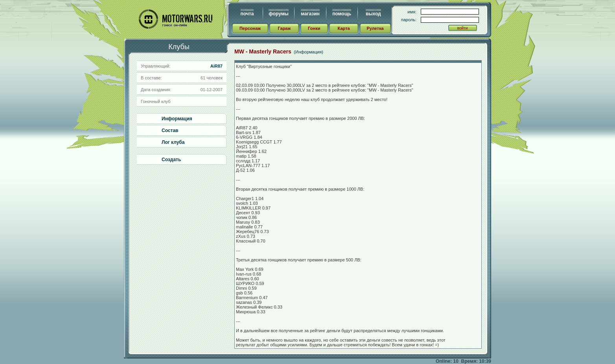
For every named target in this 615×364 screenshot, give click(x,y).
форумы (278, 14)
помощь (342, 14)
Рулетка (375, 28)
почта (247, 14)
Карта (344, 28)
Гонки (314, 28)
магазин (310, 14)
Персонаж (250, 28)
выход (373, 14)
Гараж (284, 28)
